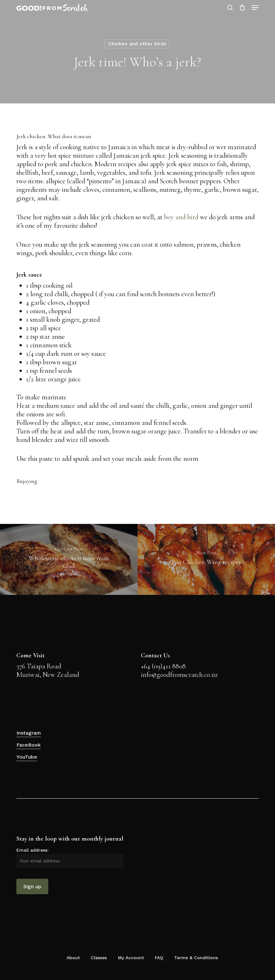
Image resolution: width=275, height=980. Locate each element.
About (73, 958)
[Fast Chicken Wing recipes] (206, 559)
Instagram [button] (29, 733)
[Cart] (242, 8)
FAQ (159, 958)
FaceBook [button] (29, 745)
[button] (255, 8)
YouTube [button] (27, 757)
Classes (99, 958)
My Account (131, 958)
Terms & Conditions (196, 958)
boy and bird (181, 217)
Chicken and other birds (137, 44)
